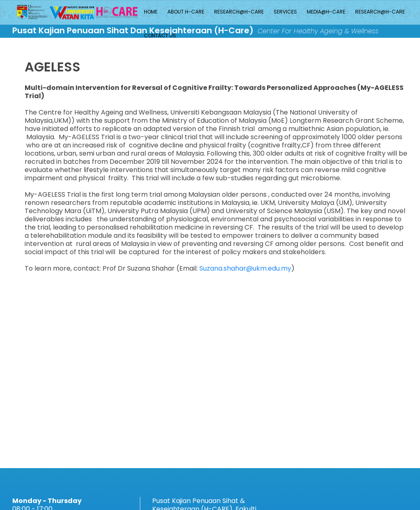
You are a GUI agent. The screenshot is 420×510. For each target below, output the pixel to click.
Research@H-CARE (239, 12)
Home (151, 12)
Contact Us (160, 36)
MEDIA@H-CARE (326, 12)
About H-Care (186, 12)
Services (285, 12)
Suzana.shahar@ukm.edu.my (245, 268)
